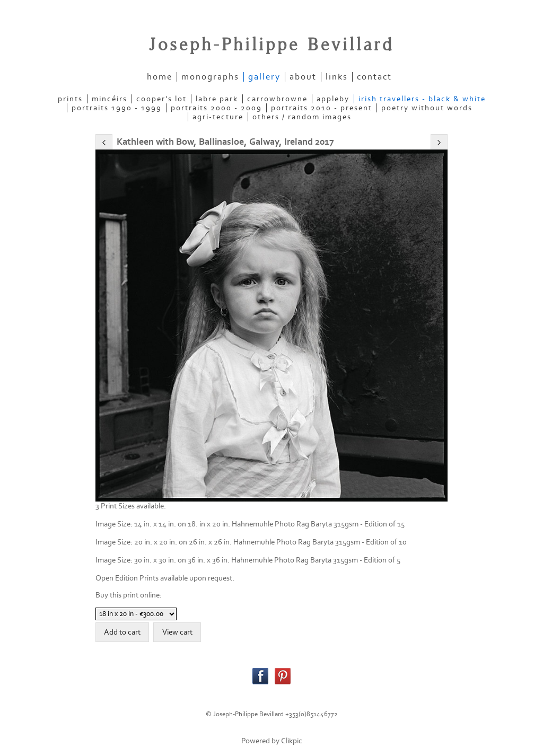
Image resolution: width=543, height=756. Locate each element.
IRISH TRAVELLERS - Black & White (422, 99)
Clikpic (292, 741)
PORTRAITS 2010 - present (322, 108)
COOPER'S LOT (161, 99)
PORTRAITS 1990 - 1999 (117, 108)
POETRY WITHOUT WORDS (427, 108)
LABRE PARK (217, 99)
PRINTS (70, 99)
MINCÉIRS (110, 99)
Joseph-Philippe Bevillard (271, 45)
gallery (264, 77)
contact (374, 77)
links (337, 77)
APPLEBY (333, 99)
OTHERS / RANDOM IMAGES (302, 117)
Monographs (210, 77)
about (303, 77)
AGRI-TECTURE (218, 117)
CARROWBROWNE (277, 99)
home (160, 77)
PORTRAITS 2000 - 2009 (216, 108)
